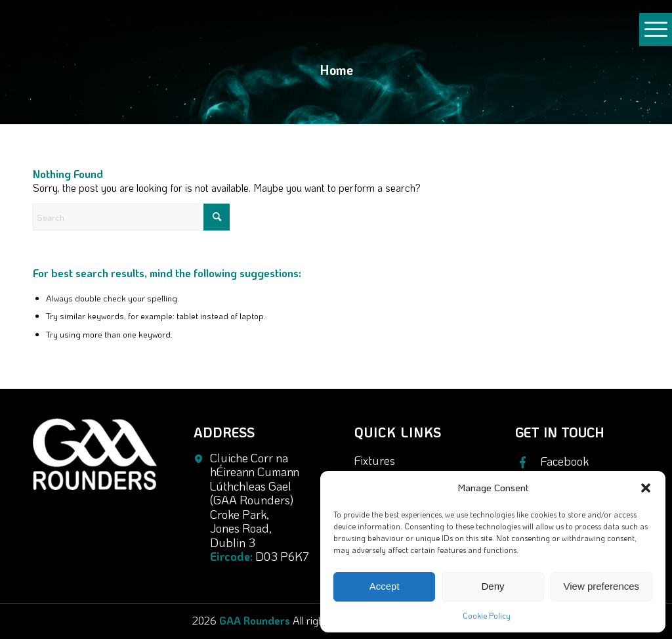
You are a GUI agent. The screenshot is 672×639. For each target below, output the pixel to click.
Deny (493, 586)
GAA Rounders (255, 620)
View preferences (602, 586)
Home (336, 70)
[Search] (131, 217)
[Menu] (656, 42)
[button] (646, 488)
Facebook (565, 462)
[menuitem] (656, 35)
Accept (385, 586)
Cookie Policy (487, 615)
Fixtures (375, 460)
